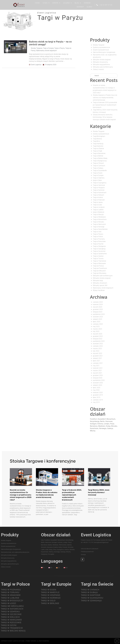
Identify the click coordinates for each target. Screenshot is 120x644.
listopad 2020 (98, 378)
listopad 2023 (98, 312)
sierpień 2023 (97, 319)
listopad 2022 (98, 339)
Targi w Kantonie (99, 190)
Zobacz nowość (98, 69)
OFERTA (56, 3)
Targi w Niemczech (99, 224)
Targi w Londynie (99, 207)
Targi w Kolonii (98, 197)
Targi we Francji (98, 266)
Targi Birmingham (99, 136)
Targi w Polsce (98, 237)
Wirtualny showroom (100, 283)
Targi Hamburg (98, 144)
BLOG (78, 3)
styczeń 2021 (98, 373)
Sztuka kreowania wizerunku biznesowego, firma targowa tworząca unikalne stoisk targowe (104, 117)
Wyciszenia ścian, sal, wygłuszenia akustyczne (15, 552)
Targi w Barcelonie (99, 153)
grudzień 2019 (98, 395)
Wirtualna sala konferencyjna (103, 67)
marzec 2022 (97, 349)
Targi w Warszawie (99, 263)
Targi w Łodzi (97, 205)
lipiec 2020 (97, 388)
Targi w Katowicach (100, 193)
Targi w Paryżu (60, 48)
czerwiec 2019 (98, 400)
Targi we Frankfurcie (100, 268)
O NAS (46, 3)
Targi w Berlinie (98, 156)
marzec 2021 (97, 371)
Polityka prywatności (87, 552)
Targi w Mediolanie (99, 217)
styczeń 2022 (98, 353)
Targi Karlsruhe (98, 146)
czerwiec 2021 (98, 363)
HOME (37, 3)
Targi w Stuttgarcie (99, 246)
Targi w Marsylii (98, 215)
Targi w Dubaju (98, 168)
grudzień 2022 (98, 336)
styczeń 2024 (98, 307)
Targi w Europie (48, 48)
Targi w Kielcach (98, 195)
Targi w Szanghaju (99, 249)
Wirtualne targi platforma (101, 64)
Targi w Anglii (97, 151)
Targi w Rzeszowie (99, 241)
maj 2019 (96, 402)
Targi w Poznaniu (99, 239)
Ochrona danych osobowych (90, 549)
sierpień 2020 (97, 385)
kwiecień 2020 (98, 393)
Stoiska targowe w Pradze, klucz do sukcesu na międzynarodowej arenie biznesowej (105, 98)
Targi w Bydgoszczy (100, 161)
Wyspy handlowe (99, 290)
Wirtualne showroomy (100, 62)
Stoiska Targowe (37, 48)
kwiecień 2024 (98, 304)
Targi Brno (96, 141)
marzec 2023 (97, 329)
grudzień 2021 (98, 356)
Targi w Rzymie (98, 244)
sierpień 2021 (97, 358)
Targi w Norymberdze (100, 229)
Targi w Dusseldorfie (100, 171)
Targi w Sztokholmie (100, 254)
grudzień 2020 (98, 375)
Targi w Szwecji (98, 256)
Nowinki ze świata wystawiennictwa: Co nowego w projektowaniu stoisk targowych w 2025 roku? (21, 495)
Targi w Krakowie (99, 200)
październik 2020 (99, 380)
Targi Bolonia (97, 139)
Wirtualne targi (98, 281)
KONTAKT (80, 7)
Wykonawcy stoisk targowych (46, 51)
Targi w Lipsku (98, 202)
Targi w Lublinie (98, 210)
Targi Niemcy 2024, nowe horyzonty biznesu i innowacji (99, 492)
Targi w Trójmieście (99, 261)
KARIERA (87, 3)
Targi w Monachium (100, 219)
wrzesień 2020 (98, 383)
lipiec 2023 (97, 322)
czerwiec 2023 (98, 324)
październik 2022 (99, 341)
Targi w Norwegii (99, 227)
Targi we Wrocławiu (100, 273)
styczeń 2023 (98, 334)
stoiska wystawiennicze (101, 134)
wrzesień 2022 (98, 344)
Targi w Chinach (98, 163)
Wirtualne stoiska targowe (102, 60)
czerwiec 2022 (98, 346)
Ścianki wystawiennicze (101, 50)
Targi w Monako (98, 222)
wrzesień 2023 (98, 317)
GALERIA (67, 3)
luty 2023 (96, 331)
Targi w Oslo (97, 232)
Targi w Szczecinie (99, 251)
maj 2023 (96, 326)
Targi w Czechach (99, 166)
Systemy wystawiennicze (101, 47)
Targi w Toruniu (98, 259)
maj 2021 (96, 366)
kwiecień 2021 (98, 368)
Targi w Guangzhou (100, 183)
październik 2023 (99, 314)
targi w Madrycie (99, 212)
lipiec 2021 (97, 361)
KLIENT (89, 7)
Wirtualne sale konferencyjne (103, 276)
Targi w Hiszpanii (99, 188)
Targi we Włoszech (99, 271)
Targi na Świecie (98, 149)
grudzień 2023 (98, 309)
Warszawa (63, 545)
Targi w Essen (98, 173)
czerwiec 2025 (98, 302)
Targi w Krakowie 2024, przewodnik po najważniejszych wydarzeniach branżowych (105, 105)
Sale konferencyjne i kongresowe (104, 52)
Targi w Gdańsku (99, 178)
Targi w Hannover (99, 185)
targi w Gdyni (97, 180)
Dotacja (83, 555)
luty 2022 (96, 351)
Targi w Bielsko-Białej (100, 158)
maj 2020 (96, 390)
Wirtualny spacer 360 (100, 285)
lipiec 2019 (97, 397)
